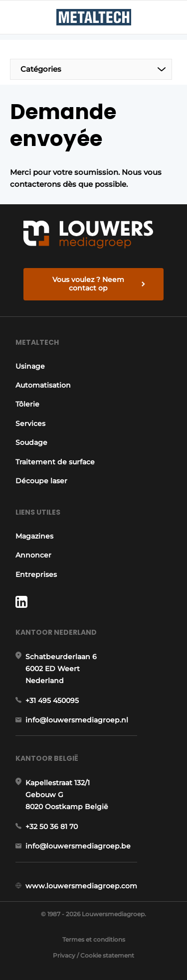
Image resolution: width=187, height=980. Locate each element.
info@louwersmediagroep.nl (77, 720)
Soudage (31, 442)
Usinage (30, 366)
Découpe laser (41, 481)
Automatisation (43, 385)
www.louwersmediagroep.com (81, 886)
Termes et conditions (94, 939)
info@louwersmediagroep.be (78, 846)
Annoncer (33, 555)
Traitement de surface (55, 462)
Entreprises (36, 574)
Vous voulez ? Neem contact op (88, 284)
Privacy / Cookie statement (93, 955)
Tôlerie (27, 404)
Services (30, 423)
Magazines (34, 536)
